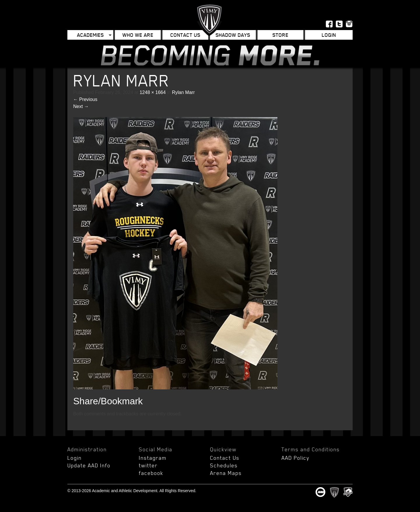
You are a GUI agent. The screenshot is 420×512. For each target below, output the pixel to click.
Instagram (153, 458)
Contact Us (185, 35)
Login (329, 35)
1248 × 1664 (153, 92)
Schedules (224, 465)
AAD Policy (295, 458)
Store (280, 35)
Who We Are (138, 35)
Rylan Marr (183, 92)
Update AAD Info (89, 465)
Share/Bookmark (108, 401)
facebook (151, 473)
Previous (85, 99)
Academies (90, 35)
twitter (148, 465)
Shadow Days (233, 35)
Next (81, 106)
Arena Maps (226, 473)
